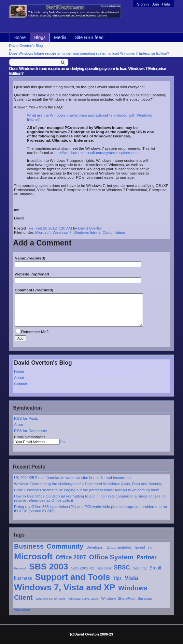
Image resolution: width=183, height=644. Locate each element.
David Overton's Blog (26, 46)
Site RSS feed (89, 37)
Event (140, 547)
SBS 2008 (104, 568)
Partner (146, 557)
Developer (95, 547)
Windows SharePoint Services (127, 598)
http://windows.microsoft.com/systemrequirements (97, 153)
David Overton (90, 228)
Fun (151, 548)
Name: (21, 258)
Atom (18, 424)
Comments (24, 290)
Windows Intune (87, 232)
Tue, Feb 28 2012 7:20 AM (49, 228)
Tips (117, 578)
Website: (23, 274)
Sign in (143, 4)
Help (166, 4)
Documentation (120, 547)
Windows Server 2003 (50, 599)
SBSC (122, 567)
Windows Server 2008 (83, 599)
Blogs (40, 37)
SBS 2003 (49, 567)
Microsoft (33, 556)
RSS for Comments (30, 431)
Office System (112, 557)
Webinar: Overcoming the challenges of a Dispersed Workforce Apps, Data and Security (88, 484)
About (19, 378)
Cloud (108, 232)
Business (29, 546)
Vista (132, 578)
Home (20, 37)
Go (62, 442)
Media (60, 37)
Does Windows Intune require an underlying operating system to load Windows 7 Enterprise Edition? (89, 53)
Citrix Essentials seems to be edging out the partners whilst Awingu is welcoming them (87, 490)
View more (22, 610)
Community (65, 546)
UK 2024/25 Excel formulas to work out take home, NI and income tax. (73, 477)
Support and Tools (73, 577)
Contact (21, 384)
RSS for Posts (26, 418)
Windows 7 (62, 232)
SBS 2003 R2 (83, 568)
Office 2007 (71, 557)
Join (155, 4)
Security (140, 568)
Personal (20, 568)
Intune (120, 232)
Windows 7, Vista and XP (65, 587)
